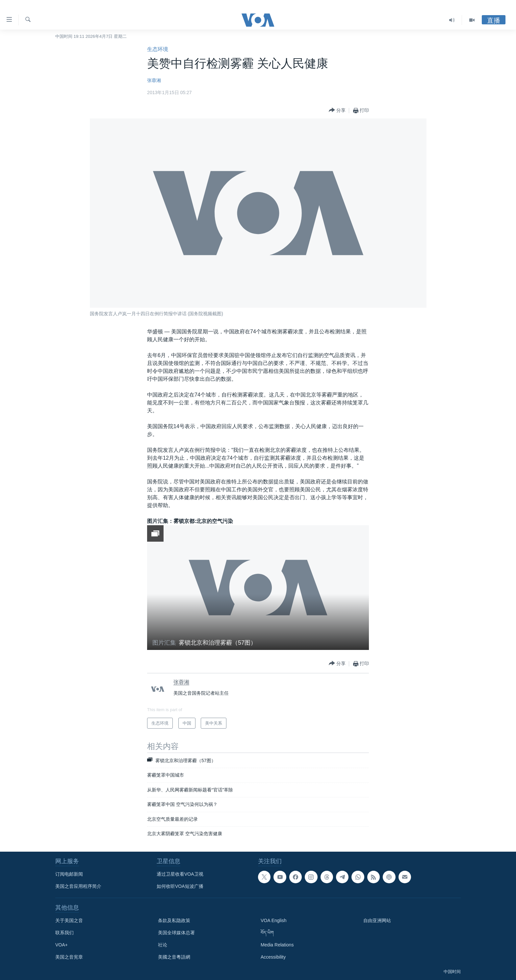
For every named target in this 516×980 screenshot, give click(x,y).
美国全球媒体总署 (176, 933)
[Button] (337, 110)
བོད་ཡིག (267, 933)
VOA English (274, 920)
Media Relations (277, 945)
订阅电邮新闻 (69, 874)
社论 (163, 945)
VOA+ (62, 945)
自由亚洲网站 (377, 920)
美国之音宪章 (69, 957)
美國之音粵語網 (174, 957)
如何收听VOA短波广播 (180, 886)
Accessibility (273, 957)
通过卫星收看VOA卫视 (180, 874)
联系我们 (64, 933)
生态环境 (158, 49)
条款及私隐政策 (174, 920)
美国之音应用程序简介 (78, 886)
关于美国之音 (69, 920)
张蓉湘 (154, 80)
